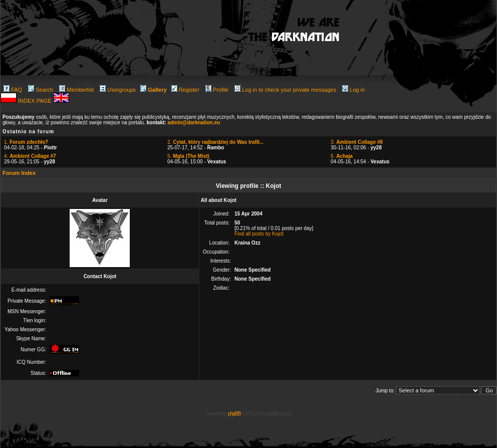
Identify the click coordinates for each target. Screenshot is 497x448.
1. (26, 142)
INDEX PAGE (35, 101)
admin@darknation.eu (194, 123)
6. (342, 156)
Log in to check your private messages (285, 90)
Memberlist (76, 90)
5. (188, 156)
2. (215, 142)
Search (41, 90)
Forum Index (19, 173)
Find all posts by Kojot (259, 234)
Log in (353, 90)
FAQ (13, 90)
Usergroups (118, 90)
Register (185, 90)
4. (30, 156)
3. (357, 142)
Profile (217, 90)
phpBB (234, 414)
